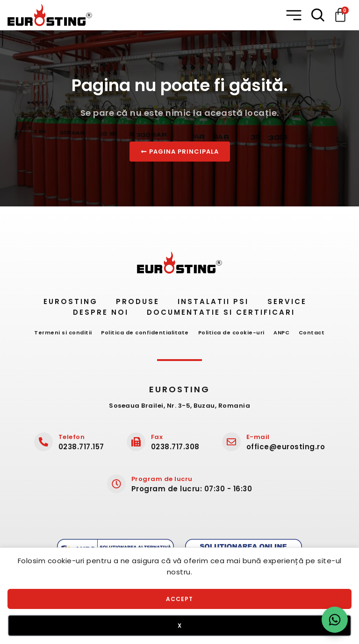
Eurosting (64, 301)
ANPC (284, 333)
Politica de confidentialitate (143, 333)
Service (292, 301)
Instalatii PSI (215, 301)
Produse (135, 301)
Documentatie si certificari (224, 312)
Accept (179, 599)
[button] (295, 15)
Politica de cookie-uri (231, 333)
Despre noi (100, 312)
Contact (316, 333)
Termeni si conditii (59, 333)
